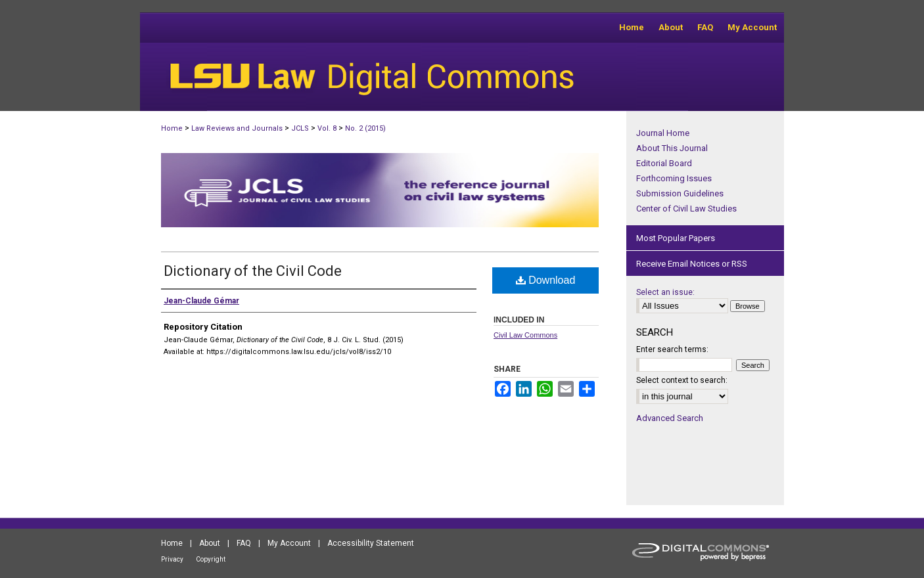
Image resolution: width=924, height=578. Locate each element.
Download (546, 280)
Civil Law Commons (525, 335)
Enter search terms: (672, 349)
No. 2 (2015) (365, 128)
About (210, 543)
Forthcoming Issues (674, 178)
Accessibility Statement (371, 543)
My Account (289, 543)
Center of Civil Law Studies (686, 209)
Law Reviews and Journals (237, 128)
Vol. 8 (327, 128)
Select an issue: (665, 292)
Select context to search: (682, 380)
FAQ (244, 543)
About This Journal (672, 148)
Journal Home (663, 133)
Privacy (172, 559)
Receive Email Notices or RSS (692, 264)
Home (172, 128)
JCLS (300, 128)
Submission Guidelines (680, 193)
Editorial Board (664, 163)
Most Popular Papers (676, 238)
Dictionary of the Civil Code (253, 271)
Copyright (211, 559)
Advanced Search (670, 418)
